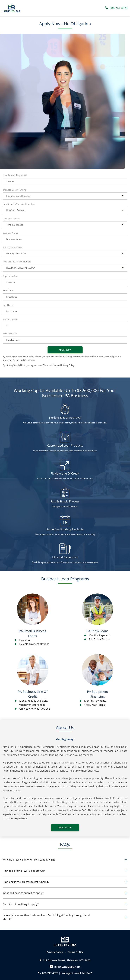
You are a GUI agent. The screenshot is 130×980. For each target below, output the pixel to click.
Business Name (10, 233)
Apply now (65, 350)
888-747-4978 (48, 973)
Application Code (11, 276)
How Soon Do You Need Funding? (19, 204)
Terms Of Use (76, 952)
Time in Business (11, 219)
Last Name (8, 305)
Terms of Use (50, 365)
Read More (65, 827)
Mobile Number (10, 319)
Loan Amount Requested (15, 175)
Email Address (10, 334)
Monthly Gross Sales (13, 247)
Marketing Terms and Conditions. (19, 360)
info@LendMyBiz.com (67, 967)
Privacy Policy (55, 952)
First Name (8, 290)
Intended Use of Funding (15, 190)
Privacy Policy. (68, 365)
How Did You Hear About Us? (17, 262)
